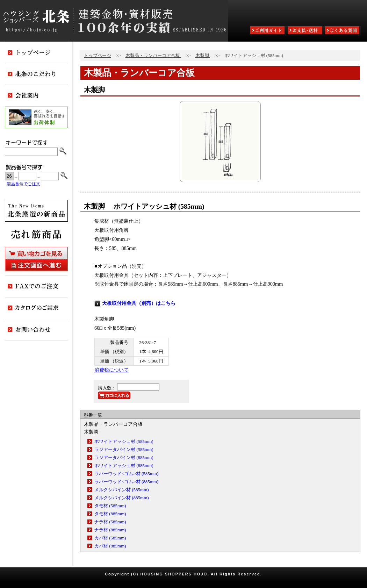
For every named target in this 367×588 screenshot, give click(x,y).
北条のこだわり (36, 74)
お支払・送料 (305, 31)
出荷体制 (36, 117)
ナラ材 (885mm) (110, 530)
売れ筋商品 (36, 234)
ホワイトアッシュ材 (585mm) (124, 441)
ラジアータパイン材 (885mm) (124, 457)
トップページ (98, 55)
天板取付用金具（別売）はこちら (139, 303)
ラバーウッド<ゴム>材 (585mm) (126, 474)
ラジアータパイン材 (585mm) (124, 449)
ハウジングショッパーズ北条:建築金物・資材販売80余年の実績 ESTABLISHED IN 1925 (114, 21)
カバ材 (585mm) (110, 538)
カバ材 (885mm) (110, 546)
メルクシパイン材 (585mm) (122, 490)
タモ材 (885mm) (110, 514)
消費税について (111, 370)
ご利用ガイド (268, 31)
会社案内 (36, 96)
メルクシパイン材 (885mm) (122, 498)
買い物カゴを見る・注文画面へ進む (36, 259)
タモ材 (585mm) (110, 506)
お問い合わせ (36, 330)
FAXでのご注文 (36, 287)
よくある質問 (343, 31)
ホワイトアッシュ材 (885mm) (124, 465)
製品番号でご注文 (23, 184)
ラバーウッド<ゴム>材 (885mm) (126, 482)
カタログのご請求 (36, 308)
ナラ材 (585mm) (110, 522)
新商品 (36, 211)
